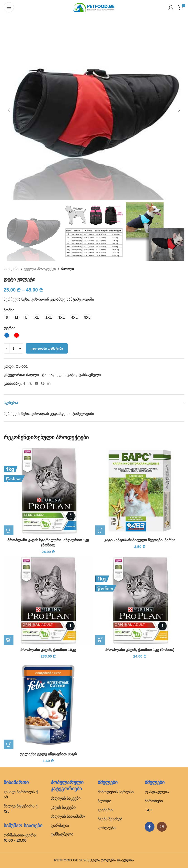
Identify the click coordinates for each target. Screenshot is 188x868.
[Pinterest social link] (43, 384)
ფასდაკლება (157, 792)
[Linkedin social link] (49, 384)
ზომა (8, 310)
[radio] (7, 318)
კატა (71, 375)
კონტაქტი (107, 828)
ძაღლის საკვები (66, 798)
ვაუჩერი (105, 810)
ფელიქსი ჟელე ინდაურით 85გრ (48, 754)
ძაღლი (68, 268)
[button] (9, 110)
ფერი (9, 328)
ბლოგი (104, 801)
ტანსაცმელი (53, 375)
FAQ (149, 810)
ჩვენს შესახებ (110, 819)
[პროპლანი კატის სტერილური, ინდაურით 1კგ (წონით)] (48, 491)
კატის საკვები (63, 807)
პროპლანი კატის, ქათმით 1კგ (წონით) (140, 650)
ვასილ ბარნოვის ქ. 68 (21, 794)
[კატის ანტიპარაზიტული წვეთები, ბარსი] (140, 491)
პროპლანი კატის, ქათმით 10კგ (48, 650)
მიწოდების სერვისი (116, 792)
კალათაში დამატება (47, 349)
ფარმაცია (60, 825)
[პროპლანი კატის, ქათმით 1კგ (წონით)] (140, 600)
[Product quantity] (13, 349)
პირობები (154, 801)
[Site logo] (94, 7)
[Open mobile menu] (9, 7)
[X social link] (30, 384)
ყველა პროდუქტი (40, 268)
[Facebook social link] (24, 384)
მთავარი (12, 268)
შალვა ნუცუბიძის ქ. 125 (21, 809)
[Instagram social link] (162, 827)
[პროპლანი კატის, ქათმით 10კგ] (48, 600)
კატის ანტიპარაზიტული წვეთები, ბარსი (140, 540)
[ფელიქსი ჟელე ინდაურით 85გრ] (48, 705)
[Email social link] (36, 384)
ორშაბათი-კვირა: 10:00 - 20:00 (20, 838)
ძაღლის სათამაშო (68, 816)
